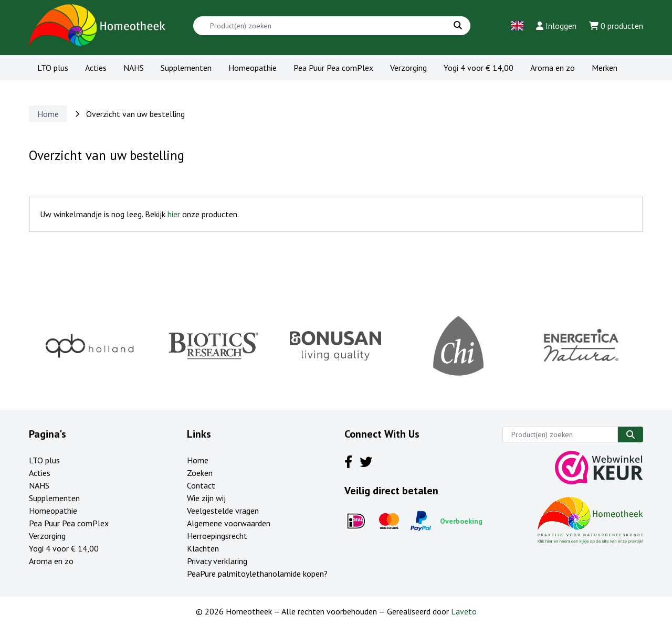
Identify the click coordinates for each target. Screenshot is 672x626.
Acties (96, 68)
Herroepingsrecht (217, 536)
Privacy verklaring (217, 561)
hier (174, 214)
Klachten (203, 548)
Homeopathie (253, 68)
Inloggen (556, 26)
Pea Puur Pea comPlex (333, 68)
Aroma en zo (553, 68)
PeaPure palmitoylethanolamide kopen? (257, 574)
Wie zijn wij (206, 498)
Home (48, 114)
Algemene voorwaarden (229, 523)
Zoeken (200, 473)
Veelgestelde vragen (223, 511)
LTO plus (53, 68)
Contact (201, 485)
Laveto (464, 611)
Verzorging (408, 68)
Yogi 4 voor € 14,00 (479, 68)
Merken (605, 68)
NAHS (134, 68)
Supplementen (186, 68)
